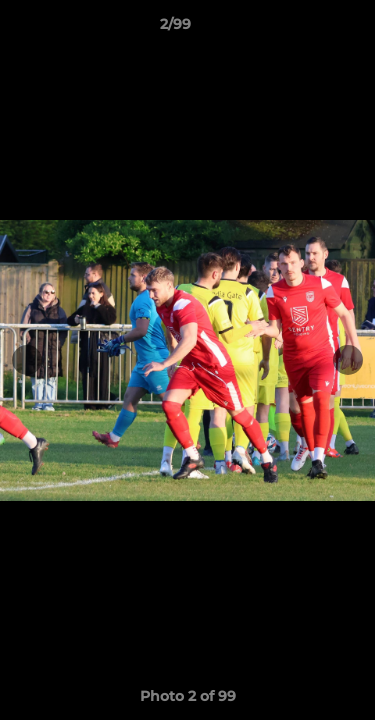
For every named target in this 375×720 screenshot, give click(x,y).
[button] (303, 29)
